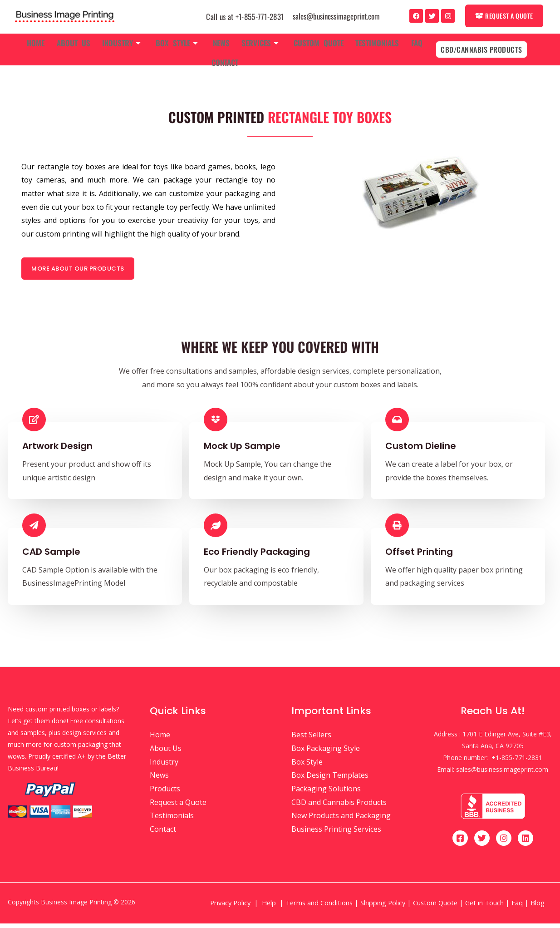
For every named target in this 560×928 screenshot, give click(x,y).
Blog (538, 907)
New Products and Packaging (341, 820)
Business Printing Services (336, 834)
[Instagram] (504, 843)
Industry (126, 41)
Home (44, 41)
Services (258, 41)
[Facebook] (460, 843)
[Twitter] (482, 843)
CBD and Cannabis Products (339, 807)
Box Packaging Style (326, 753)
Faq (409, 41)
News (221, 41)
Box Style (179, 41)
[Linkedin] (526, 843)
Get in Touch (484, 907)
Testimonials (371, 41)
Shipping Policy (383, 907)
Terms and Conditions (319, 907)
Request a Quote (178, 807)
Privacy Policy (230, 907)
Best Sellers (311, 739)
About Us (80, 41)
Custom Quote (314, 41)
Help (269, 907)
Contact (225, 57)
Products (165, 793)
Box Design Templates (330, 780)
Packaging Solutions (326, 793)
